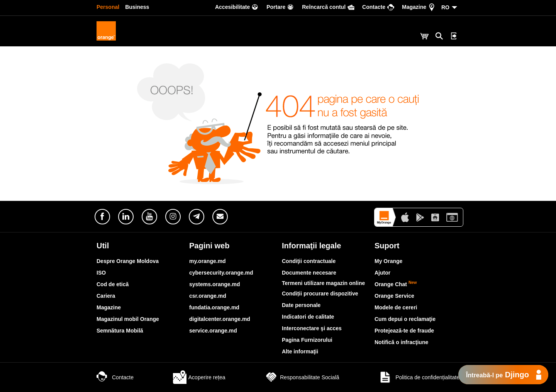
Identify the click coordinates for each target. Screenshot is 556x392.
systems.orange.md (215, 284)
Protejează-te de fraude (404, 331)
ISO (101, 273)
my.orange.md (208, 261)
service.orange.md (213, 331)
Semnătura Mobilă (120, 331)
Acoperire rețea (199, 377)
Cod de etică (113, 284)
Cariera (106, 296)
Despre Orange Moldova (128, 261)
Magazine (109, 307)
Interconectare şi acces (312, 328)
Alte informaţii (300, 351)
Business (137, 7)
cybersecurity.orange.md (221, 273)
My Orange (388, 261)
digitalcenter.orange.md (220, 319)
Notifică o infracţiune (401, 342)
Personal (108, 7)
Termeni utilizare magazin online (323, 283)
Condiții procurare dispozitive (320, 294)
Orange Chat (396, 284)
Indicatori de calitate (308, 317)
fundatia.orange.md (214, 307)
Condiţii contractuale (309, 261)
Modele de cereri (396, 307)
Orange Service (394, 296)
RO (445, 7)
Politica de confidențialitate (419, 377)
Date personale (301, 305)
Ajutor (382, 273)
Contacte (115, 377)
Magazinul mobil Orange (128, 319)
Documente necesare (309, 273)
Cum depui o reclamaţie (405, 319)
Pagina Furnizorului (307, 340)
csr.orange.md (208, 296)
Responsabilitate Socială (302, 377)
